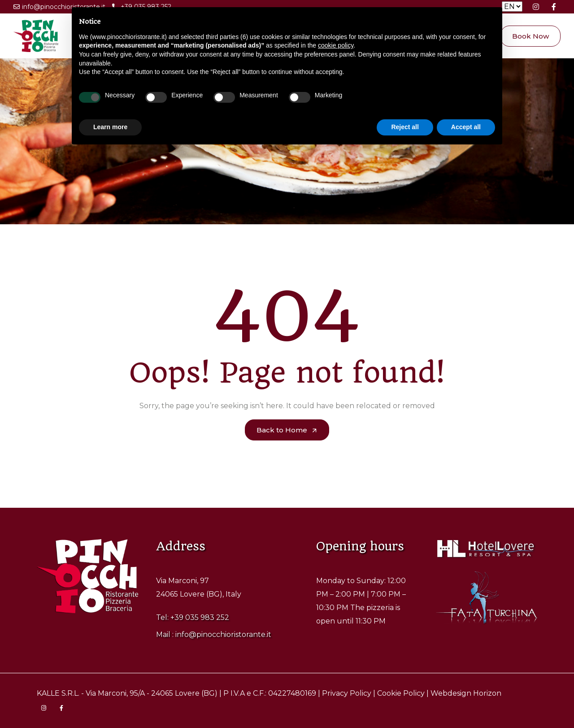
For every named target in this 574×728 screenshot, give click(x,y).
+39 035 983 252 (200, 617)
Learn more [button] (110, 127)
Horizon (487, 693)
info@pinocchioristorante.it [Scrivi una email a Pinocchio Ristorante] (59, 8)
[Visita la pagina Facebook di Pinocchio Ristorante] (554, 7)
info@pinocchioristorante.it (223, 634)
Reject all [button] (405, 127)
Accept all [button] (466, 127)
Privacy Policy (347, 693)
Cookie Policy (401, 693)
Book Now (531, 36)
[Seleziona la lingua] (512, 7)
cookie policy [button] (336, 45)
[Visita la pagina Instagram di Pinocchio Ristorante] (536, 7)
